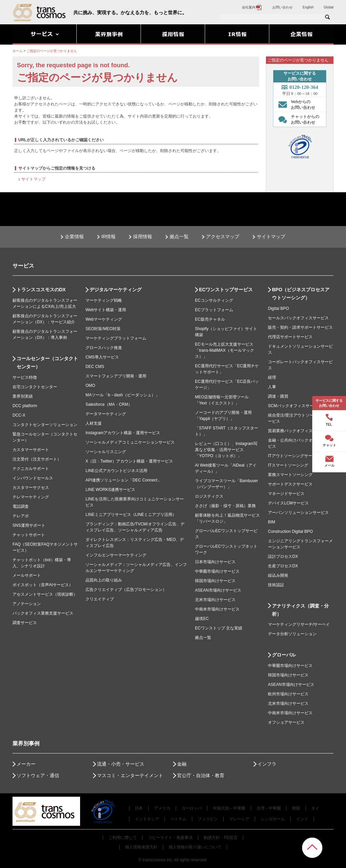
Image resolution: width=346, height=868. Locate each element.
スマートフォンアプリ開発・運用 (116, 376)
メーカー (26, 764)
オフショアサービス (286, 722)
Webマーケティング (104, 319)
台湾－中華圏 (269, 808)
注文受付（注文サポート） (37, 459)
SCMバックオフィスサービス (295, 406)
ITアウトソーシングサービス (294, 456)
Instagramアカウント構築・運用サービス (123, 433)
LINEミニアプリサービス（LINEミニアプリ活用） (131, 515)
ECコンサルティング (214, 300)
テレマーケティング (31, 497)
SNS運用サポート (29, 525)
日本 (139, 808)
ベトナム (178, 819)
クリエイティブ (100, 599)
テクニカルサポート (31, 469)
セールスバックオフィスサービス (298, 318)
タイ (315, 808)
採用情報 (143, 237)
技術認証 (276, 585)
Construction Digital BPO (290, 531)
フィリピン (208, 819)
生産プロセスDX (283, 566)
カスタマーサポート (31, 450)
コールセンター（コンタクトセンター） (47, 363)
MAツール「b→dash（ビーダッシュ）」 (122, 395)
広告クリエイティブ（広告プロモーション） (126, 590)
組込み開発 (278, 575)
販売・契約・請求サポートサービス (300, 327)
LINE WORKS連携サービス (110, 490)
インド (302, 819)
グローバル (284, 655)
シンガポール (273, 819)
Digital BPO (278, 308)
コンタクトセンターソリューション (45, 425)
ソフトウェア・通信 (38, 775)
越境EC (202, 619)
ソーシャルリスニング (106, 452)
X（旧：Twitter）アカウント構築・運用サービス (129, 461)
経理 (272, 377)
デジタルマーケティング (116, 290)
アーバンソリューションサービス (298, 513)
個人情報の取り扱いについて (195, 847)
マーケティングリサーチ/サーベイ (299, 624)
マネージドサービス (286, 494)
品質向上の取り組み (104, 580)
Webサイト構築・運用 (106, 310)
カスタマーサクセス (31, 488)
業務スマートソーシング (290, 475)
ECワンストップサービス (226, 290)
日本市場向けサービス (215, 562)
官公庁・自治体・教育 (201, 775)
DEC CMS (95, 367)
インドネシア (147, 819)
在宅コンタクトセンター (35, 387)
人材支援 (94, 423)
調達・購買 (278, 396)
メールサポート (27, 575)
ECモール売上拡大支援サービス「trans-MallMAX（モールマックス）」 (225, 350)
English (308, 7)
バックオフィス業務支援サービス (43, 613)
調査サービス (25, 623)
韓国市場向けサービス (215, 581)
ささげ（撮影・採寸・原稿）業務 (225, 506)
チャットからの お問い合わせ (297, 119)
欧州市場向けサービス (288, 694)
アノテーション (27, 604)
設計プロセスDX (283, 556)
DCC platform (25, 406)
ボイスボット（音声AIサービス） (43, 585)
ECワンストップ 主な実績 (219, 628)
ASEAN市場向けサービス (218, 590)
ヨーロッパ (192, 808)
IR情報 (108, 237)
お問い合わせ (282, 7)
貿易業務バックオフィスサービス (298, 431)
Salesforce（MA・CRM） (109, 404)
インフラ (267, 764)
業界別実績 (23, 396)
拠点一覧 (179, 237)
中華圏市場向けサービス (217, 571)
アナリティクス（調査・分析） (300, 610)
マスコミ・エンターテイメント (130, 775)
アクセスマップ (223, 237)
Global (329, 7)
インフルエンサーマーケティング (116, 555)
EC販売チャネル (210, 319)
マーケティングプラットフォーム (116, 338)
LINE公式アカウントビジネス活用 (116, 471)
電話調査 (21, 506)
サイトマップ (33, 179)
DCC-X (19, 415)
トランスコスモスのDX (41, 290)
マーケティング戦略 (104, 300)
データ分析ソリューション (292, 634)
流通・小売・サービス (121, 764)
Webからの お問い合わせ (295, 104)
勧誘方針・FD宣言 (221, 838)
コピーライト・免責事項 (170, 838)
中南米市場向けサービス (217, 609)
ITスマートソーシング (288, 465)
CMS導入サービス (102, 357)
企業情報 (74, 237)
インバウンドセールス (33, 478)
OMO (90, 386)
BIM (271, 522)
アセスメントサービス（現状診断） (45, 594)
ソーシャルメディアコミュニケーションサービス (130, 442)
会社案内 (252, 7)
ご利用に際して (123, 838)
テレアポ (21, 516)
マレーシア (239, 819)
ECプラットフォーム (214, 310)
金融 (182, 764)
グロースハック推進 (104, 348)
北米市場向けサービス (215, 600)
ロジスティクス (209, 496)
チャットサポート (29, 535)
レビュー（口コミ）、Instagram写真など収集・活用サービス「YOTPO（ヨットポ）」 (226, 450)
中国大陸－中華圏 (229, 808)
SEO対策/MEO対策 (103, 329)
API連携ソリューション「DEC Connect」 (123, 480)
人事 (272, 387)
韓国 (296, 808)
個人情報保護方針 (141, 847)
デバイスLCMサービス (288, 503)
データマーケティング (106, 414)
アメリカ (162, 808)
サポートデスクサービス (290, 484)
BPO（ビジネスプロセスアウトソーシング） (301, 294)
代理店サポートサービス (290, 337)
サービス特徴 (25, 377)
